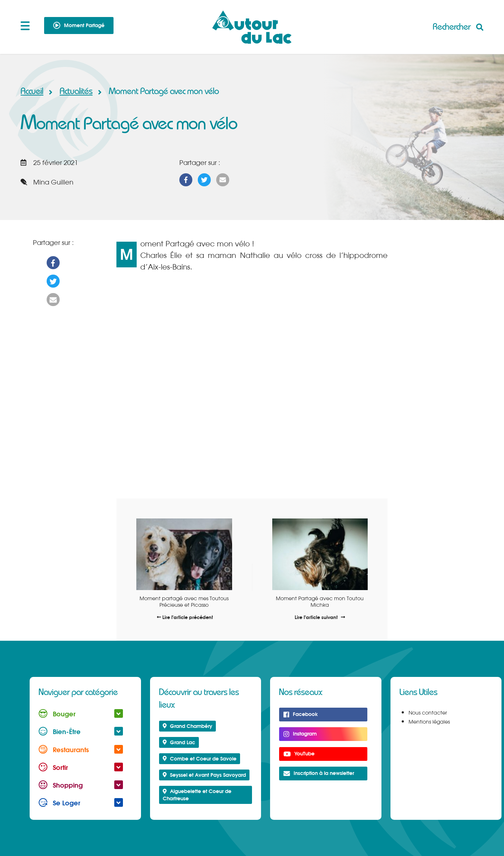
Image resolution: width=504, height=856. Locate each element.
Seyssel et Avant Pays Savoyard (204, 775)
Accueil (32, 91)
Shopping (81, 785)
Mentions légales (429, 722)
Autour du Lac (252, 27)
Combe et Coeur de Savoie (200, 758)
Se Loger (81, 803)
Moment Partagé (79, 25)
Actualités (78, 91)
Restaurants (81, 749)
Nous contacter (428, 713)
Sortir (81, 767)
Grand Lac (179, 742)
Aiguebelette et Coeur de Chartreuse (197, 795)
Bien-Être (81, 731)
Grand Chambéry (188, 726)
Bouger (81, 714)
